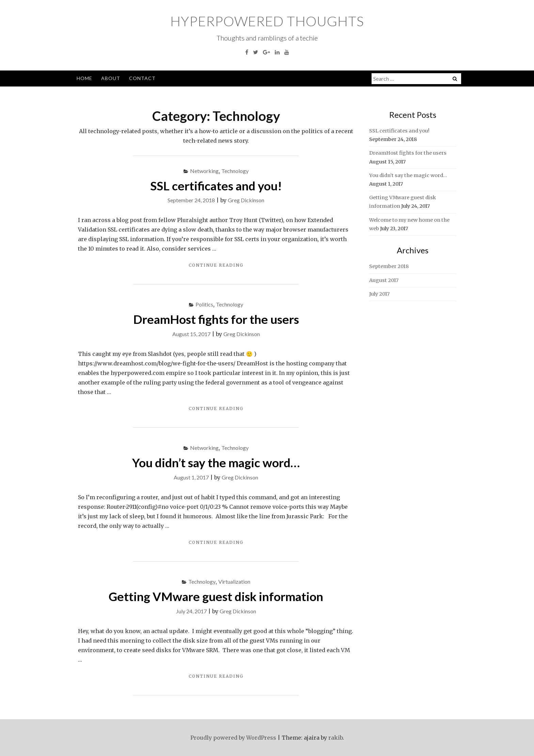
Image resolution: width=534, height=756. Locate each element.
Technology (235, 171)
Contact (142, 78)
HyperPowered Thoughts (267, 21)
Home (84, 78)
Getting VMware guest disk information (216, 596)
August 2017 (384, 280)
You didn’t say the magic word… (216, 462)
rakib (335, 738)
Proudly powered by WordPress (233, 738)
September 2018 (389, 266)
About (111, 78)
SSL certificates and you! (216, 186)
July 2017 (379, 294)
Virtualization (234, 581)
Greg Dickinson (246, 200)
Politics (204, 304)
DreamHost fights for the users (216, 319)
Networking (204, 171)
